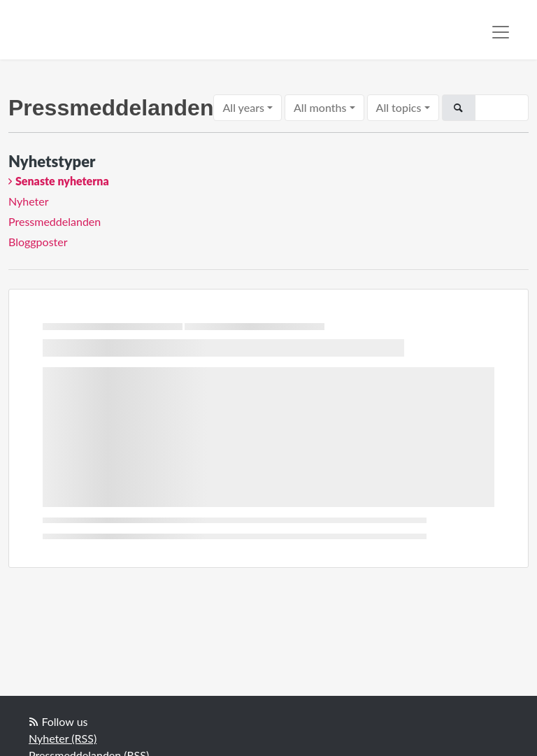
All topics (399, 107)
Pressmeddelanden (55, 221)
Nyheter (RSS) (63, 738)
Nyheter (29, 201)
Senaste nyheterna (62, 181)
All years (243, 107)
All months (320, 107)
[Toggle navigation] (501, 32)
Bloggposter (38, 242)
